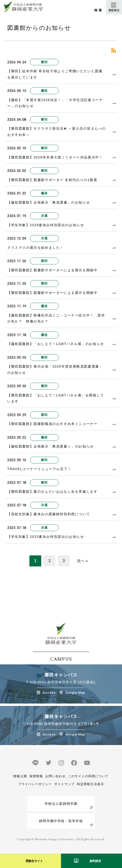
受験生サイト (34, 861)
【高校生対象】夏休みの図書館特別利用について (49, 514)
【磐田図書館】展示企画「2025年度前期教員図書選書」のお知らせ (55, 370)
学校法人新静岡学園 (61, 804)
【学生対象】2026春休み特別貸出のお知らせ (46, 225)
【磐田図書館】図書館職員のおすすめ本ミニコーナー (52, 424)
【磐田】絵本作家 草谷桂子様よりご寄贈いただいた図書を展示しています (55, 74)
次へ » (82, 561)
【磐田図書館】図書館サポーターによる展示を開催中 (52, 270)
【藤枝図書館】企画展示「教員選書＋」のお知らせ (51, 446)
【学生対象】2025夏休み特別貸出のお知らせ (46, 537)
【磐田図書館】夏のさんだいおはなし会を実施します (52, 492)
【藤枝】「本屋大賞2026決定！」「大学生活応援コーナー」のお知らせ (55, 103)
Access (49, 693)
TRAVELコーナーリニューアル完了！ (39, 469)
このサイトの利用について (88, 776)
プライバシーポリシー (35, 784)
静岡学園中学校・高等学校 (61, 821)
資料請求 (95, 861)
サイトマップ (64, 784)
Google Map (75, 693)
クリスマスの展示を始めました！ (35, 248)
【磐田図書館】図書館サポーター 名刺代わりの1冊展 (52, 180)
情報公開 (20, 776)
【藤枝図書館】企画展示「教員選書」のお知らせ (49, 202)
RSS (114, 50)
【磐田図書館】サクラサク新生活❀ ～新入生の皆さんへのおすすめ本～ (57, 132)
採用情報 (36, 776)
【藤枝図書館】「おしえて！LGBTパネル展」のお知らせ (56, 344)
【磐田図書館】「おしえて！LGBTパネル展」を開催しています (56, 398)
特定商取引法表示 (90, 784)
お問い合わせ (55, 776)
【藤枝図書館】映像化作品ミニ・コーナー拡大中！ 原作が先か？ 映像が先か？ (56, 318)
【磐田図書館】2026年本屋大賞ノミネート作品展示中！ (55, 157)
